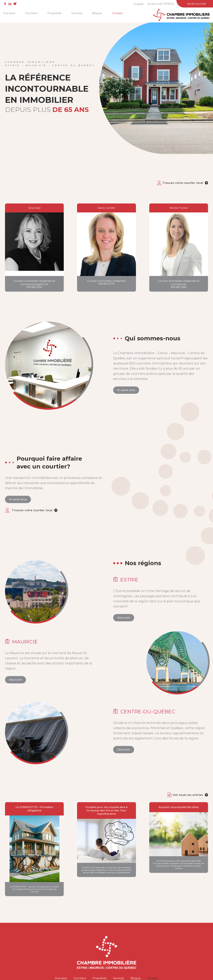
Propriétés (54, 13)
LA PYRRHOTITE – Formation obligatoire (34, 809)
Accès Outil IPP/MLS (161, 4)
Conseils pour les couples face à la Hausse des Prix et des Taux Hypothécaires (106, 810)
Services (77, 13)
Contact (117, 13)
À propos (9, 13)
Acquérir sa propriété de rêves (179, 807)
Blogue (97, 13)
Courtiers (31, 13)
